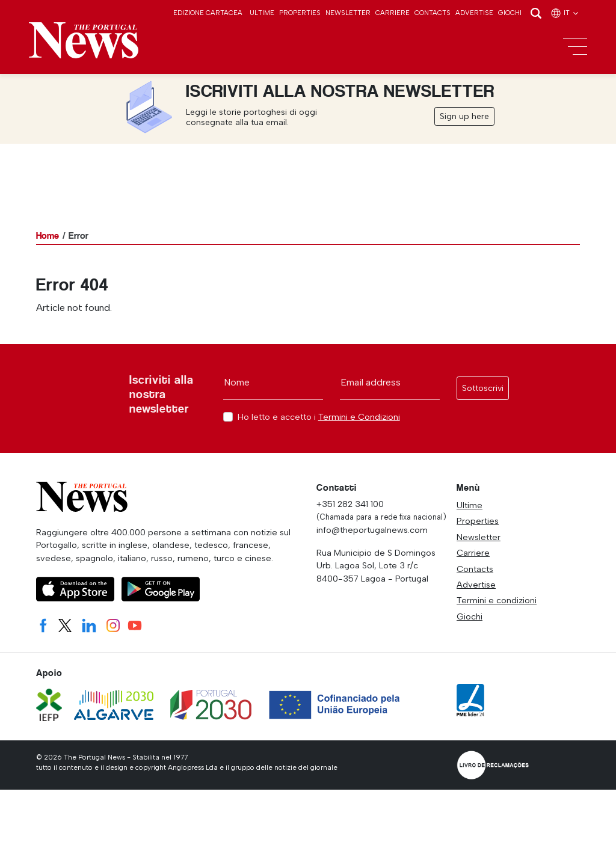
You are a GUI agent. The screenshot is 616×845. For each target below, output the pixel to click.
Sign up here (464, 116)
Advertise (474, 13)
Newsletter (348, 13)
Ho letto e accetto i (319, 417)
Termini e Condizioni (359, 417)
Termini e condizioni (497, 600)
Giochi (510, 13)
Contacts (433, 13)
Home (48, 235)
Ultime (262, 13)
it (565, 13)
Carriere (393, 13)
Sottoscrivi (483, 388)
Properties (300, 13)
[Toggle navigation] (575, 47)
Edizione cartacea (208, 13)
